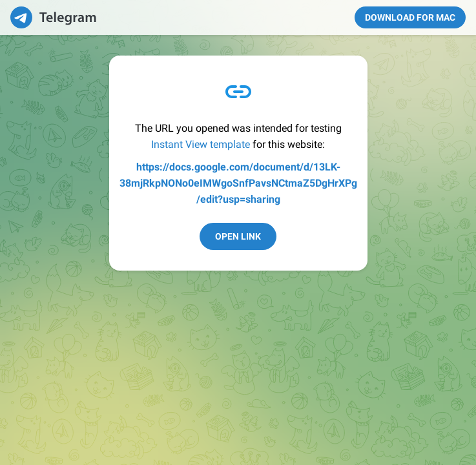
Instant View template (201, 144)
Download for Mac (410, 17)
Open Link (238, 236)
